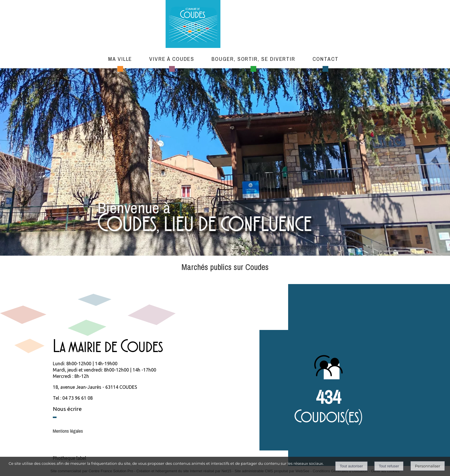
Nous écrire (67, 409)
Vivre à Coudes (172, 59)
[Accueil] (220, 25)
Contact (325, 59)
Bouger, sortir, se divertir (253, 59)
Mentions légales (68, 431)
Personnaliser (428, 466)
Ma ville (120, 59)
